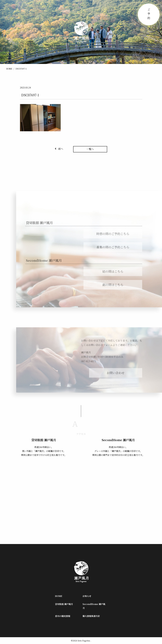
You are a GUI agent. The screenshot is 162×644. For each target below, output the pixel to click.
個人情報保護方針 (91, 616)
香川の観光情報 (63, 616)
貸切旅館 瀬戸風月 (64, 604)
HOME (9, 69)
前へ (59, 149)
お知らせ (87, 596)
